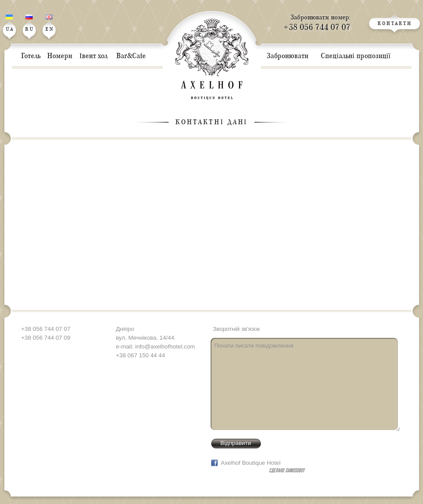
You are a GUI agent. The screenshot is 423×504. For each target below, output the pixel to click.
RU (30, 23)
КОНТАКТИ (395, 24)
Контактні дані (211, 122)
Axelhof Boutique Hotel (251, 463)
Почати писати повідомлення (305, 385)
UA (10, 23)
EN (50, 23)
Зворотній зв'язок (236, 329)
